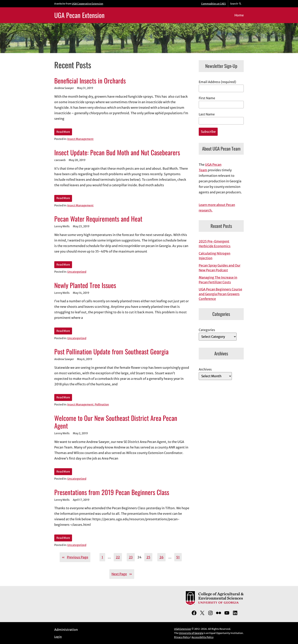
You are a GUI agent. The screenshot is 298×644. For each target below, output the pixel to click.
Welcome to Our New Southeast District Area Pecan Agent (116, 422)
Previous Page (75, 557)
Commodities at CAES (213, 4)
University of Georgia (191, 633)
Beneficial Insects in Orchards (90, 81)
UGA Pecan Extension (79, 15)
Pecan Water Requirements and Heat (98, 219)
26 (162, 557)
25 (148, 557)
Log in (58, 637)
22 (118, 557)
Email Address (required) (217, 82)
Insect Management (80, 139)
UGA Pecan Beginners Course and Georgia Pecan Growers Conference (220, 294)
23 (131, 557)
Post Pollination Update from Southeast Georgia (111, 352)
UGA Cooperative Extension (88, 4)
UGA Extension (183, 629)
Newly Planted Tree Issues (85, 285)
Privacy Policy (182, 637)
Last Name (207, 114)
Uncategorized (77, 272)
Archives (205, 369)
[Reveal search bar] (236, 4)
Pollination (102, 405)
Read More (63, 132)
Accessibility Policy (203, 637)
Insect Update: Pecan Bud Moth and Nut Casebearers (117, 153)
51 (178, 557)
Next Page (122, 574)
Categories (207, 330)
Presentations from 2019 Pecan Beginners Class (112, 492)
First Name (207, 98)
